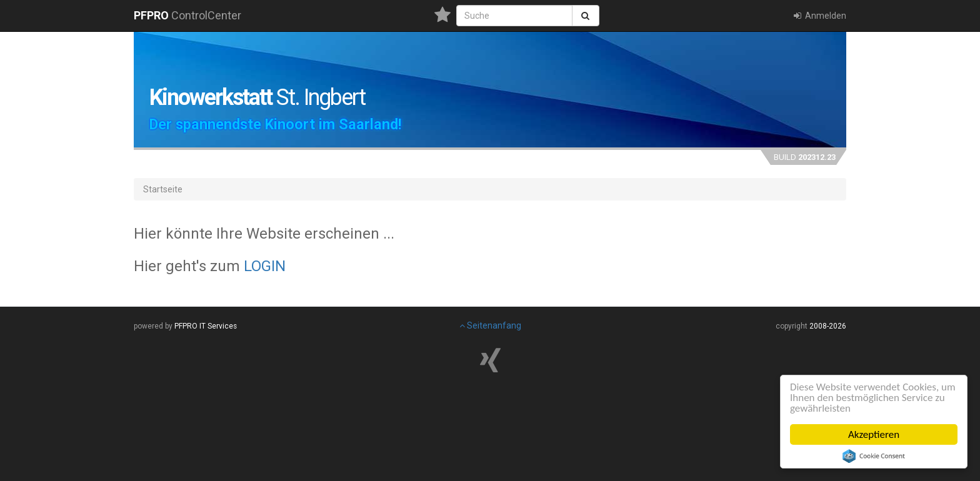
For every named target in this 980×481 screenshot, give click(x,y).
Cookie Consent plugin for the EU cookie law (874, 456)
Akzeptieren (874, 434)
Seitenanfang (490, 325)
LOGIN (265, 266)
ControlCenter (187, 15)
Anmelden (819, 16)
